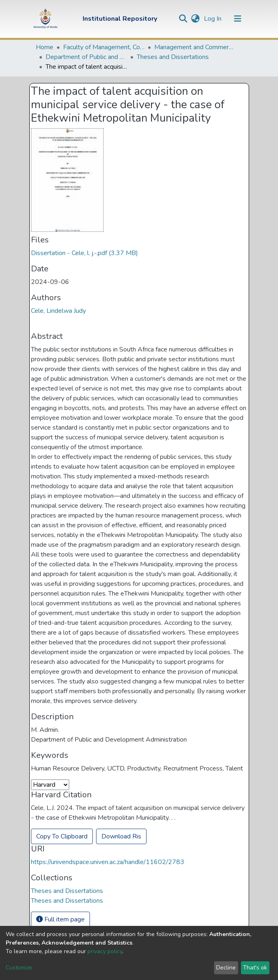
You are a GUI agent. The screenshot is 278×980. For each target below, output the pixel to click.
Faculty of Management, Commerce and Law (104, 47)
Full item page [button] (60, 919)
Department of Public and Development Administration (86, 57)
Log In (213, 19)
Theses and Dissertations (173, 57)
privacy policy (105, 951)
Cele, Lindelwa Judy (58, 311)
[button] (196, 19)
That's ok (255, 968)
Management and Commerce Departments (195, 47)
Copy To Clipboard (62, 836)
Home (45, 47)
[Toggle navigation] (238, 19)
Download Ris (121, 836)
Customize (19, 968)
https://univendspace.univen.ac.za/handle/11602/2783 (108, 862)
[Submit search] (183, 19)
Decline (226, 968)
